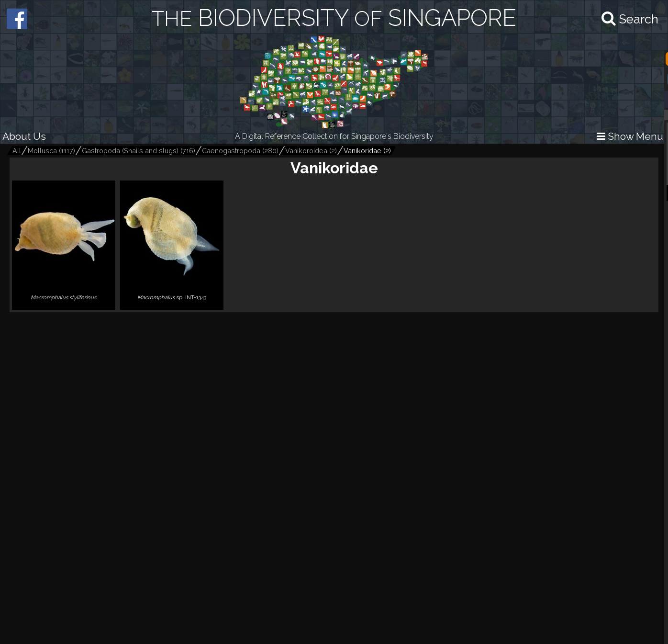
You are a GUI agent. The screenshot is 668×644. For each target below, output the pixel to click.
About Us (24, 136)
